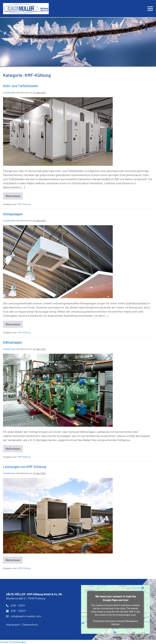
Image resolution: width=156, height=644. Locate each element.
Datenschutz (30, 624)
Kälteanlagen (13, 342)
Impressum (13, 624)
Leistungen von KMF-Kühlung (25, 467)
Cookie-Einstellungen (13, 642)
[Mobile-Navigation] (150, 9)
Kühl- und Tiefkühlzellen (21, 86)
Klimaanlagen (13, 214)
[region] (78, 42)
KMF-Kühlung (24, 204)
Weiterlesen (14, 197)
